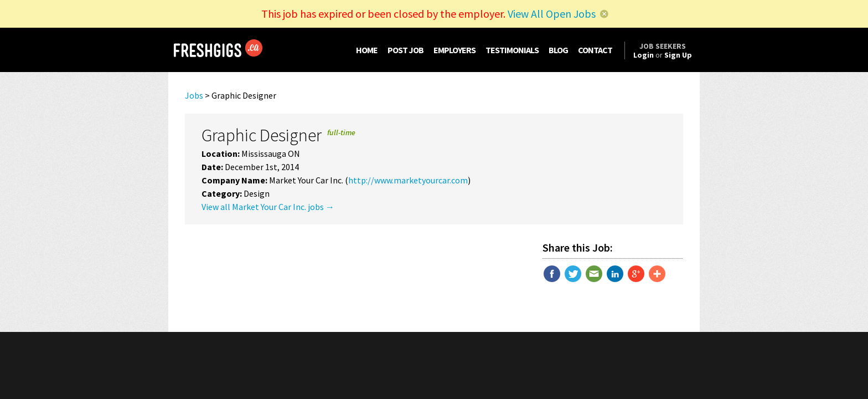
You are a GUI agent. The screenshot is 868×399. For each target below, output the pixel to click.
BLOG (558, 50)
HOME (367, 50)
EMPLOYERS (454, 50)
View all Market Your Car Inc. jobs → (268, 207)
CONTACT (595, 50)
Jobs (194, 95)
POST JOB (405, 50)
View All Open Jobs (552, 14)
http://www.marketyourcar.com (408, 180)
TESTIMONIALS (512, 50)
